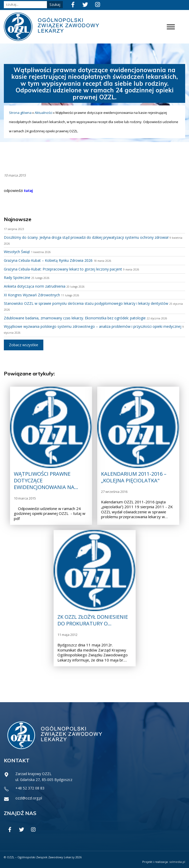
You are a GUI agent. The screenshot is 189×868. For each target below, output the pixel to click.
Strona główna (20, 113)
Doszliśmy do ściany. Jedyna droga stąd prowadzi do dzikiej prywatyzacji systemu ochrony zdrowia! (86, 237)
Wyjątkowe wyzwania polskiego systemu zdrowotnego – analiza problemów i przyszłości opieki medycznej (93, 326)
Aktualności (43, 113)
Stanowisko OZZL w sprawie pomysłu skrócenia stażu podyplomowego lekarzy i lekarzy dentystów (86, 303)
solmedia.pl (177, 862)
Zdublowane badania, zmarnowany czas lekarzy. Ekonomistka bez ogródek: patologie (75, 318)
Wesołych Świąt (17, 252)
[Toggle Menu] (171, 27)
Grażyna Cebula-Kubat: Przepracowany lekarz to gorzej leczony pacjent (63, 269)
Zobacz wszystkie (24, 345)
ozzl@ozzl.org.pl (29, 798)
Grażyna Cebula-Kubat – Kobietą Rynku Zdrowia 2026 (48, 260)
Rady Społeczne (17, 278)
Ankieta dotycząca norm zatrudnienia (35, 286)
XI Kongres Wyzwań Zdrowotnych (32, 295)
